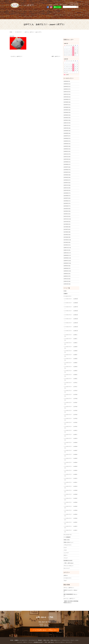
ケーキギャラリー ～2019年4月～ (71, 315)
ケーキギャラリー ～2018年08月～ (71, 347)
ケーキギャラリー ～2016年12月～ (71, 426)
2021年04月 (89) (67, 232)
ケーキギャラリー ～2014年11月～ (71, 526)
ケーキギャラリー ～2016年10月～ (71, 434)
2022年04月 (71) (67, 201)
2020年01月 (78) (67, 271)
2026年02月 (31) (67, 82)
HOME (12, 12)
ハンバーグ (66, 548)
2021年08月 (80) (67, 222)
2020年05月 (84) (67, 261)
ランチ (65, 543)
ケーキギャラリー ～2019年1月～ (71, 327)
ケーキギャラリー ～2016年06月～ (71, 450)
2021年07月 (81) (67, 225)
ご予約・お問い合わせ (73, 12)
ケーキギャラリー (25, 12)
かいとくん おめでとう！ (69, 594)
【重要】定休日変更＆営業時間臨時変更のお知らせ (71, 597)
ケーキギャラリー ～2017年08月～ (71, 394)
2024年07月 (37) (67, 131)
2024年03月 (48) (67, 141)
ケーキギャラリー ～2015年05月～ (71, 502)
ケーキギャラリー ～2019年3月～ (71, 319)
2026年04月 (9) (67, 76)
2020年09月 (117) (67, 251)
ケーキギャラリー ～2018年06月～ (71, 355)
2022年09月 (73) (67, 188)
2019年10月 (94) (67, 279)
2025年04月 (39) (67, 108)
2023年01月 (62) (67, 178)
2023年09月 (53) (67, 157)
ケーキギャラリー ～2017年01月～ (71, 422)
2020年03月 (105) (67, 266)
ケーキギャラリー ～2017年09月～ (71, 391)
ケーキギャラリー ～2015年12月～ (71, 474)
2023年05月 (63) (67, 167)
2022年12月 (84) (67, 180)
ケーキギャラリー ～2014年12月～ (71, 522)
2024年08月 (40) (67, 128)
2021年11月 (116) (67, 214)
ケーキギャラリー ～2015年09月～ (71, 486)
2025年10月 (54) (67, 92)
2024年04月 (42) (67, 139)
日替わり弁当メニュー (68, 538)
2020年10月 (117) (67, 248)
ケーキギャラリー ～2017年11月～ (71, 383)
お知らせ (66, 571)
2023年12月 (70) (67, 149)
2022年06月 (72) (67, 196)
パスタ (65, 545)
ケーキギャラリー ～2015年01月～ (71, 518)
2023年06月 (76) (67, 165)
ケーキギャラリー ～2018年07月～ (71, 351)
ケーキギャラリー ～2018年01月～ (71, 375)
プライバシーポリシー (68, 561)
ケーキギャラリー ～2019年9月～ (71, 295)
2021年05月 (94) (67, 230)
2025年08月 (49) (67, 97)
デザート (66, 550)
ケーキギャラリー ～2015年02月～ (71, 514)
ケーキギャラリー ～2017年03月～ (71, 414)
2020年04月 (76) (67, 264)
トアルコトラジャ (54, 12)
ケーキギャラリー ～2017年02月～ (71, 418)
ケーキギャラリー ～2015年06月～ (71, 498)
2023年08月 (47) (67, 160)
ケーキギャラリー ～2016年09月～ (71, 438)
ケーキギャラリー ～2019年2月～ (71, 323)
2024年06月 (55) (67, 134)
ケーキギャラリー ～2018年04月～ (71, 363)
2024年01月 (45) (67, 147)
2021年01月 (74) (67, 240)
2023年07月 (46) (67, 162)
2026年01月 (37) (67, 84)
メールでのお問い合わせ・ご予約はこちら (44, 625)
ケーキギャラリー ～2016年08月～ (71, 442)
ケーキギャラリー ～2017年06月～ (71, 402)
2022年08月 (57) (67, 191)
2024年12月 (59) (67, 118)
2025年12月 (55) (67, 87)
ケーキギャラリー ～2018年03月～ (71, 367)
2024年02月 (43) (67, 144)
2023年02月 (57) (67, 175)
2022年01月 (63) (67, 209)
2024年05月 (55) (67, 136)
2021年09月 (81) (67, 219)
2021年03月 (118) (67, 235)
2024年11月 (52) (67, 121)
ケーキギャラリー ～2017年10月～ (71, 387)
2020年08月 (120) (67, 253)
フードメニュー (63, 12)
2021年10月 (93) (67, 217)
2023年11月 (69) (67, 152)
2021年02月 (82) (67, 238)
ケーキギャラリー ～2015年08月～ (71, 490)
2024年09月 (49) (67, 126)
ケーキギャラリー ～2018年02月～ (71, 371)
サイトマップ (67, 563)
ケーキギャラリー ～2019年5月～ (71, 311)
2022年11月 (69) (67, 183)
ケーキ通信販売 (67, 532)
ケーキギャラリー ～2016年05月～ (71, 454)
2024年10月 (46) (67, 123)
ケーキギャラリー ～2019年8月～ (71, 299)
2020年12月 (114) (67, 243)
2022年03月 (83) (67, 204)
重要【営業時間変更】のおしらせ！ (70, 590)
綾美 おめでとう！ (56, 52)
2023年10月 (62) (67, 154)
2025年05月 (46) (67, 105)
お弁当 (46, 12)
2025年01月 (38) (67, 115)
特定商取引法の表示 (68, 556)
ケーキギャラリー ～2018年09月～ (71, 343)
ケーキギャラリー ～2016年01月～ (71, 470)
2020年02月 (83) (67, 269)
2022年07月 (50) (67, 193)
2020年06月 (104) (67, 258)
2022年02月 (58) (67, 206)
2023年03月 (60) (67, 173)
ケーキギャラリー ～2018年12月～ (71, 331)
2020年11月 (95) (67, 245)
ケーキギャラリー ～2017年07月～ (71, 399)
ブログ (65, 576)
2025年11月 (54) (67, 89)
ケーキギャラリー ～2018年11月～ (71, 335)
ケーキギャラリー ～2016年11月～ (71, 430)
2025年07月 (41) (67, 100)
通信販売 (41, 12)
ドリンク (66, 553)
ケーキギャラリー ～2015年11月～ (71, 478)
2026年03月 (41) (67, 79)
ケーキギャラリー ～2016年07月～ (71, 446)
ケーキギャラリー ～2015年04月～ (71, 506)
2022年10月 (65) (67, 186)
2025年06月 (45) (67, 102)
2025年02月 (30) (67, 113)
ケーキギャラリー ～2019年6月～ (71, 307)
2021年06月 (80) (67, 227)
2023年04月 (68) (67, 170)
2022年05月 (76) (67, 199)
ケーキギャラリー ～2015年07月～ (71, 494)
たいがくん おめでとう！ (17, 52)
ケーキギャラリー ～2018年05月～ (71, 359)
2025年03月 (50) (67, 110)
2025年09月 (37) (67, 95)
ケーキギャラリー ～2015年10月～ (71, 482)
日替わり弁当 (67, 535)
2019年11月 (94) (67, 277)
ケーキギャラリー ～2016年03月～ (71, 462)
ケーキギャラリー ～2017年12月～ (71, 379)
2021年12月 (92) (67, 212)
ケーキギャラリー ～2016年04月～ (71, 458)
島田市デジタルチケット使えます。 (70, 586)
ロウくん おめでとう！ (69, 583)
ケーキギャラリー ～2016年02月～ (71, 466)
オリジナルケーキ (34, 12)
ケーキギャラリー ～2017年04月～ (71, 410)
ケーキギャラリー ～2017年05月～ (71, 407)
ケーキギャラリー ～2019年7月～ (71, 303)
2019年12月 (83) (67, 274)
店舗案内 (17, 12)
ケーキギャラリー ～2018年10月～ (71, 339)
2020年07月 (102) (67, 256)
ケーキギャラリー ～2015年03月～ (71, 510)
